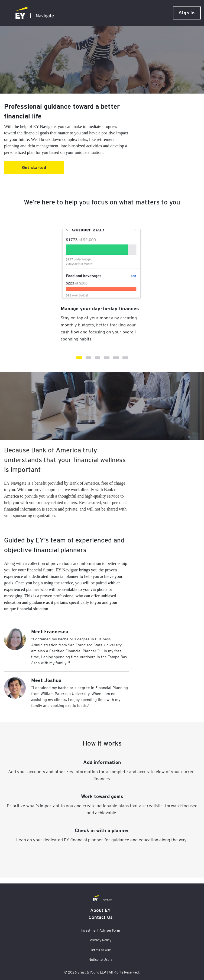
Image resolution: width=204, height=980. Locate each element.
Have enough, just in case (107, 358)
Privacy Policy (101, 940)
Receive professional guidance (125, 358)
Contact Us (101, 917)
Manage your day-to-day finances (79, 358)
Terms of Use (101, 950)
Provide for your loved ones (98, 358)
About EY (101, 910)
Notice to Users (101, 960)
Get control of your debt (88, 358)
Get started (34, 168)
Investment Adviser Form (100, 930)
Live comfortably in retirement (116, 358)
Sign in (187, 13)
